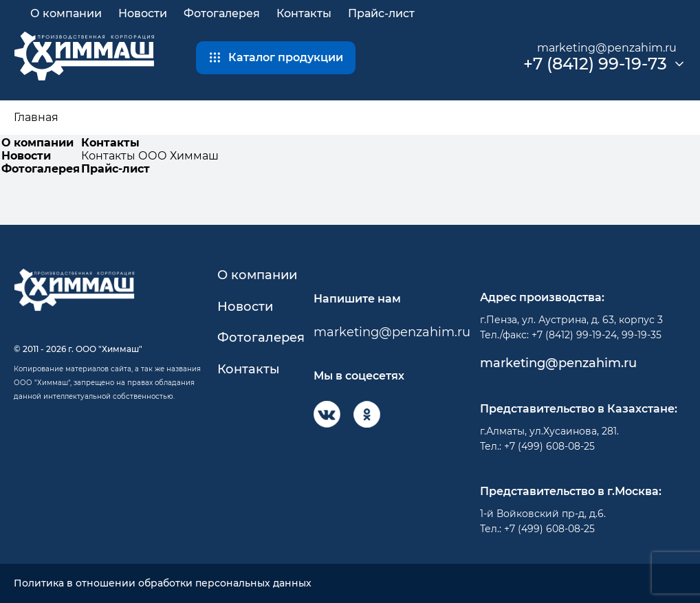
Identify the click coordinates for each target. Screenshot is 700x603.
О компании (66, 13)
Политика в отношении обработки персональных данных (163, 583)
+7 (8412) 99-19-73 (595, 64)
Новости (143, 13)
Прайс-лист (381, 13)
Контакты (304, 13)
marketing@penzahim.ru (607, 48)
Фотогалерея (222, 13)
